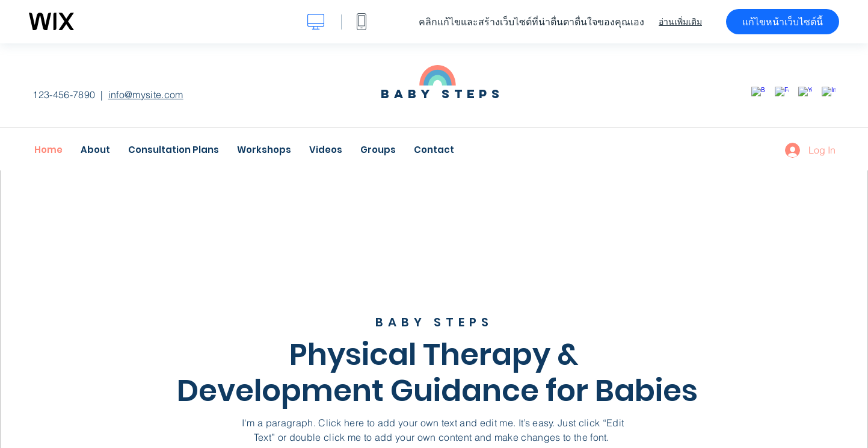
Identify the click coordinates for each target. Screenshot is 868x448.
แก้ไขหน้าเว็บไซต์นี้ (783, 22)
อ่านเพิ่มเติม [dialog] (680, 22)
